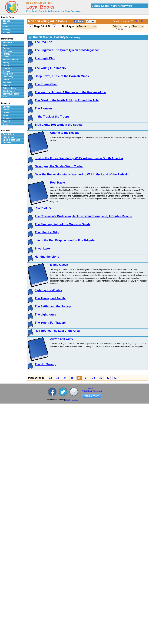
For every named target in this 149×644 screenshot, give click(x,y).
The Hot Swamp (45, 364)
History (6, 62)
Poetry (6, 80)
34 (65, 378)
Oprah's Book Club (11, 140)
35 (72, 378)
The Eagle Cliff (45, 58)
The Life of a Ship (47, 232)
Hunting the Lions (47, 257)
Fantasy (6, 30)
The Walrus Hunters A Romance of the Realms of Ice (70, 92)
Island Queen (59, 265)
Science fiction (10, 88)
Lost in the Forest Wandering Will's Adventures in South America (79, 158)
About (68, 400)
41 (115, 378)
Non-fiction (8, 74)
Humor (6, 65)
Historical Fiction (11, 60)
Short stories (9, 91)
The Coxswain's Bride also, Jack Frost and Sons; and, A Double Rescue (83, 216)
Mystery (6, 32)
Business (7, 143)
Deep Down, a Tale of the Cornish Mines (62, 76)
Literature (7, 68)
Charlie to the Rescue (65, 133)
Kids (5, 24)
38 (94, 378)
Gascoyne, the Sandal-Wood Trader (59, 166)
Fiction (6, 27)
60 (136, 21)
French (6, 110)
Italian (6, 115)
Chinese (7, 107)
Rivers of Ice (43, 208)
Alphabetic (136, 26)
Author (116, 26)
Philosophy (8, 77)
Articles (92, 388)
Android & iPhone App (92, 391)
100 (141, 21)
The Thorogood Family (50, 298)
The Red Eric (43, 42)
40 (108, 378)
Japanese (7, 118)
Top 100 (6, 21)
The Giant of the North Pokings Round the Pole (67, 100)
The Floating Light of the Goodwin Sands (63, 224)
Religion (7, 85)
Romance (7, 82)
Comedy (7, 48)
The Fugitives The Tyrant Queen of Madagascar (67, 50)
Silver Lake (42, 249)
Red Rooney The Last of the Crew (58, 331)
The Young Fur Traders (50, 68)
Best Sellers (8, 134)
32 (50, 378)
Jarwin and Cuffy (62, 339)
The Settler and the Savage (53, 306)
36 (79, 378)
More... (6, 97)
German (6, 113)
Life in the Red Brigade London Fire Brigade (65, 240)
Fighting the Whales (48, 290)
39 (101, 378)
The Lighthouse (45, 315)
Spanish (7, 121)
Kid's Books (8, 137)
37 (86, 378)
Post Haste (58, 183)
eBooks (82, 26)
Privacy (75, 400)
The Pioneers (44, 108)
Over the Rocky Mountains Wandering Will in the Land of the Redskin (82, 174)
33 (58, 378)
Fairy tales (8, 51)
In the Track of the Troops (52, 117)
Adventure (8, 43)
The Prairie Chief (46, 84)
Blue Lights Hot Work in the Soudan (59, 125)
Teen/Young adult (11, 94)
